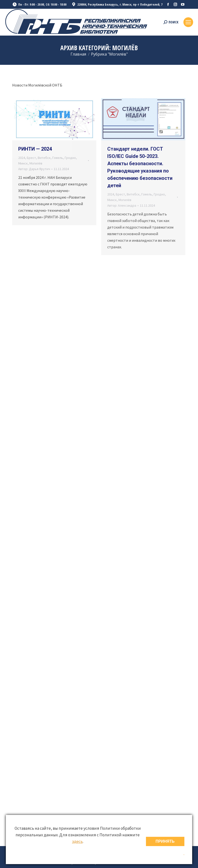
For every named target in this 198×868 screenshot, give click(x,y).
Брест (31, 158)
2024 (22, 158)
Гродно (70, 158)
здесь (77, 841)
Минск (23, 163)
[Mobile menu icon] (188, 22)
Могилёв (36, 163)
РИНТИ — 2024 (35, 149)
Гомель (58, 158)
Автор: (34, 169)
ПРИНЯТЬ (165, 841)
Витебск (44, 158)
